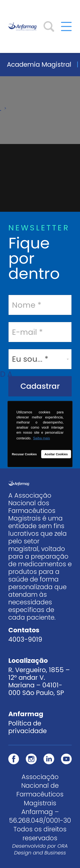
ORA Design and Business (41, 849)
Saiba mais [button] (41, 438)
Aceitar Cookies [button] (56, 454)
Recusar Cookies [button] (24, 454)
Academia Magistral (39, 64)
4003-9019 (25, 640)
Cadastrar (40, 386)
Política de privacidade (28, 727)
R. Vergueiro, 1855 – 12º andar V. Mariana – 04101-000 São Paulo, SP (39, 681)
